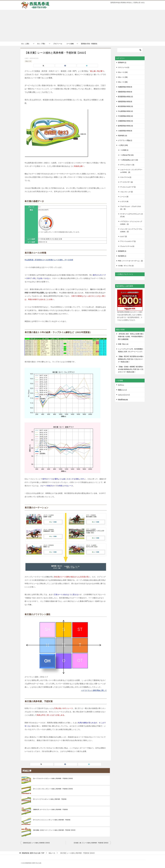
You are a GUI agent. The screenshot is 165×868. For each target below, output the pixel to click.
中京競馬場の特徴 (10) (125, 116)
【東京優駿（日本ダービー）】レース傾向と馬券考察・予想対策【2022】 (54, 830)
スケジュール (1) (124, 67)
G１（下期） (42, 44)
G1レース (28, 61)
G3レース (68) (123, 82)
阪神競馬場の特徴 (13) (125, 126)
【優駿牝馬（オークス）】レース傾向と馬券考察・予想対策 (50, 809)
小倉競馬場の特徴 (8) (125, 131)
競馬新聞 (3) (122, 251)
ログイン (121, 385)
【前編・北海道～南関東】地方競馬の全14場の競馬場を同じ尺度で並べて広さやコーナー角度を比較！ (131, 369)
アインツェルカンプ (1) (128, 241)
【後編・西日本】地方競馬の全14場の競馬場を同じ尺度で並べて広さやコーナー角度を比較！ (131, 359)
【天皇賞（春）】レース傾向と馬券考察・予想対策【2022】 (91, 843)
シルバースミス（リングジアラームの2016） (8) (131, 171)
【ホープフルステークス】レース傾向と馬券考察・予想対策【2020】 (53, 779)
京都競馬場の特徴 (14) (125, 121)
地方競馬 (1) (122, 256)
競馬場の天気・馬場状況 (89, 44)
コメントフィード (124, 395)
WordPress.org (123, 399)
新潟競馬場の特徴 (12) (125, 97)
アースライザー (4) (126, 182)
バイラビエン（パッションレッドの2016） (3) (131, 223)
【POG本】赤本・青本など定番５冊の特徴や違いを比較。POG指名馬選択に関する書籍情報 (131, 336)
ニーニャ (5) (124, 197)
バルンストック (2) (126, 192)
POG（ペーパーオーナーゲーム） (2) (130, 261)
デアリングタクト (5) (127, 165)
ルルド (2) (123, 236)
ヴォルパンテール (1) (127, 246)
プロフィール (58, 44)
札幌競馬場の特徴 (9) (125, 87)
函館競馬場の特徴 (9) (125, 92)
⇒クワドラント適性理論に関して (94, 690)
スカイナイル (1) (126, 177)
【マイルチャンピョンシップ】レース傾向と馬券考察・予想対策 (51, 820)
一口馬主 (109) (123, 145)
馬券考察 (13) (123, 136)
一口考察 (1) (124, 150)
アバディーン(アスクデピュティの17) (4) (131, 215)
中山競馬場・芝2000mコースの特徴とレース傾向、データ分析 (49, 260)
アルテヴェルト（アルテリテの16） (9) (130, 208)
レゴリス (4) (124, 201)
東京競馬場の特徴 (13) (125, 106)
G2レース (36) (123, 77)
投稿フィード (122, 390)
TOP (33, 853)
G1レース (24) (123, 72)
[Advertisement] (82, 26)
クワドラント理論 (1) (125, 140)
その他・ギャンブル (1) (126, 266)
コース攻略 (70, 44)
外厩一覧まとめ (123, 344)
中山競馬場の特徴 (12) (125, 111)
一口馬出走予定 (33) (127, 155)
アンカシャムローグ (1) (128, 187)
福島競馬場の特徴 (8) (125, 102)
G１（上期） (26, 44)
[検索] (130, 50)
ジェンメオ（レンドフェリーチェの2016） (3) (131, 230)
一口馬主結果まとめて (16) (129, 160)
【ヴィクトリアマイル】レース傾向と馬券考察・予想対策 (49, 799)
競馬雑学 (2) (122, 63)
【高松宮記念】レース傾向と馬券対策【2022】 (36, 843)
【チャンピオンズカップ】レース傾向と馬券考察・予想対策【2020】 (53, 789)
